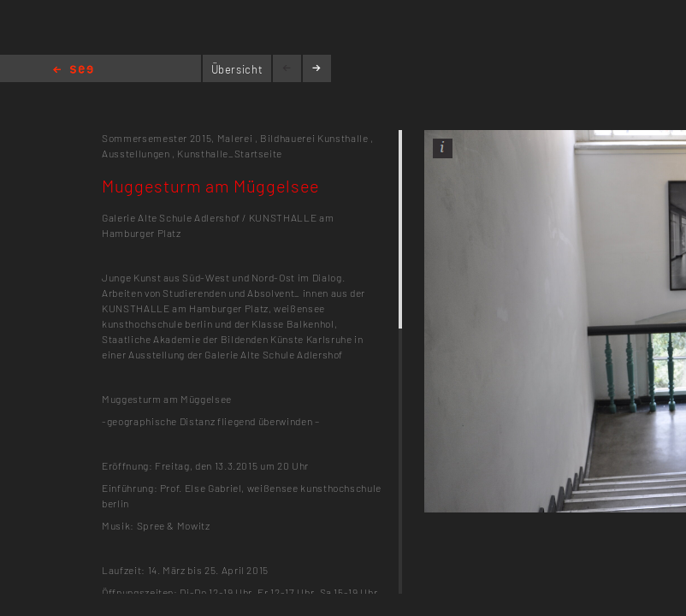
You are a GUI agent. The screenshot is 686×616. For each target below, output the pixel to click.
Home (73, 71)
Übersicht (237, 69)
